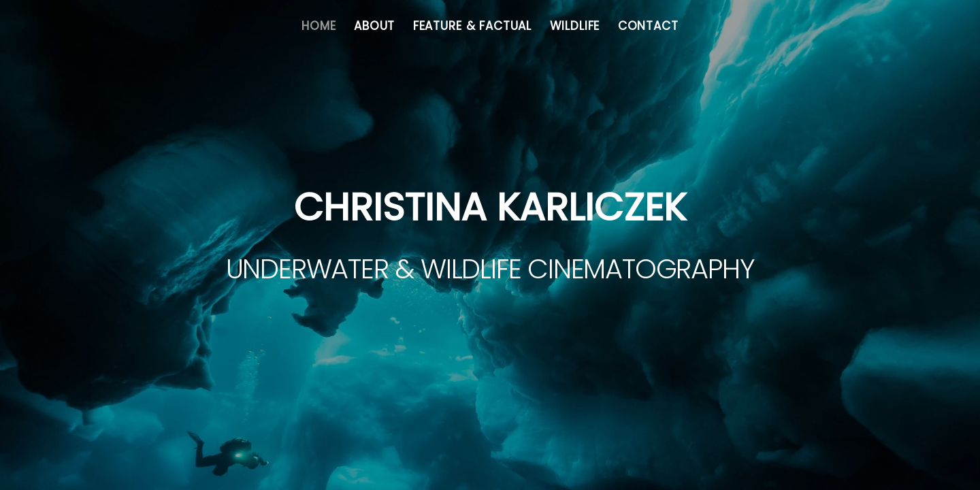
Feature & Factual (472, 26)
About (374, 26)
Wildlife (575, 26)
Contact (648, 26)
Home (318, 26)
